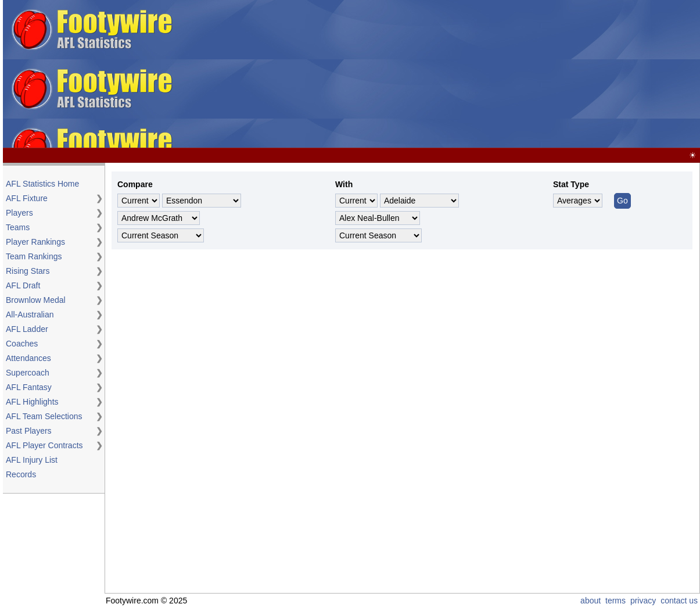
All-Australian (30, 315)
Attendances (28, 358)
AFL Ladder (27, 329)
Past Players (29, 431)
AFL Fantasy (29, 387)
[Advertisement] (438, 74)
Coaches (22, 344)
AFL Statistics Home (42, 184)
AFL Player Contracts (44, 445)
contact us (679, 601)
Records (21, 474)
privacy (643, 601)
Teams (18, 227)
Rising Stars (28, 271)
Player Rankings (35, 242)
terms (615, 601)
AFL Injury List (32, 460)
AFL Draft (23, 285)
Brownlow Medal (36, 300)
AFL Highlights (32, 402)
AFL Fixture (27, 198)
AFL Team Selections (44, 416)
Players (19, 213)
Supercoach (28, 373)
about (590, 601)
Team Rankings (34, 256)
